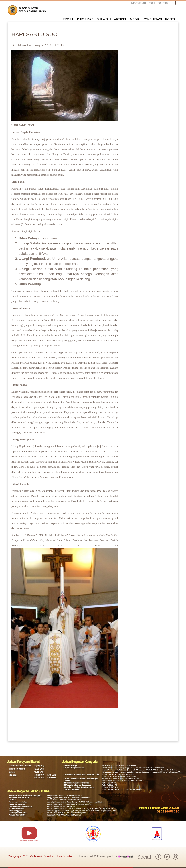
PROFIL (68, 19)
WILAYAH (104, 19)
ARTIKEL (120, 19)
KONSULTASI (152, 19)
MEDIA (135, 19)
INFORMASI (86, 19)
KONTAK (171, 19)
